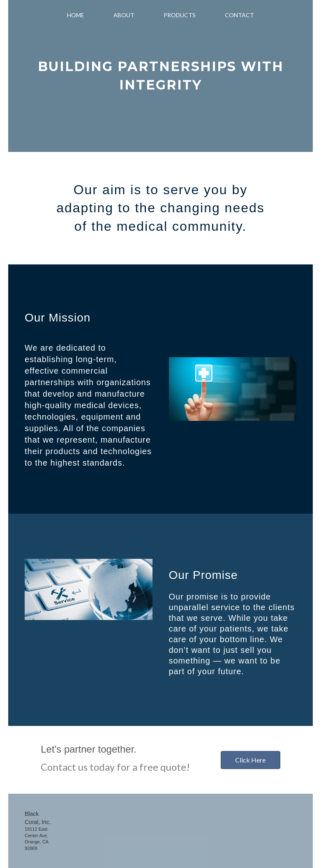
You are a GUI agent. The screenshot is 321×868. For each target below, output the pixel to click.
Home (76, 15)
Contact (239, 15)
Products (180, 15)
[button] (251, 760)
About (124, 15)
